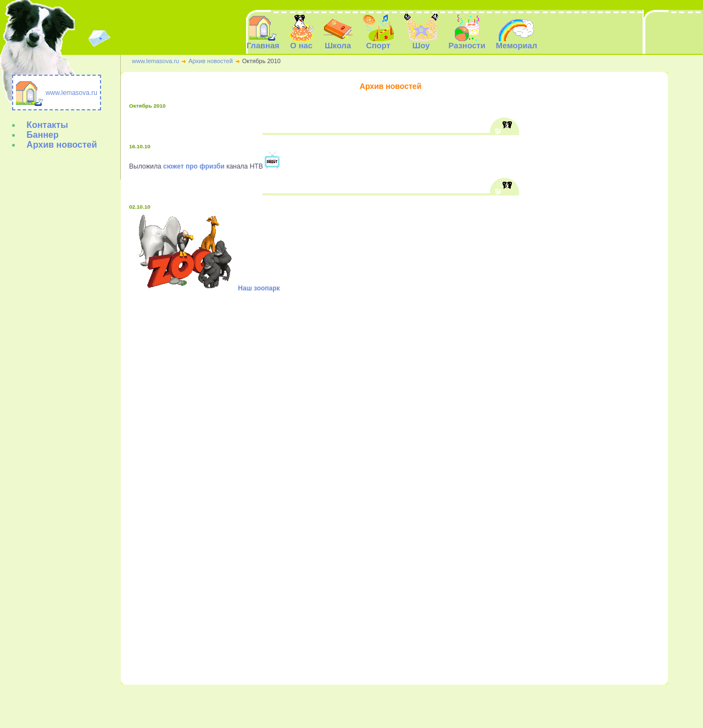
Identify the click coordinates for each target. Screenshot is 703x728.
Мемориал (428, 704)
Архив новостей (211, 61)
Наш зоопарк (259, 288)
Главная (263, 42)
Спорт (345, 704)
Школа (321, 704)
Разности (393, 704)
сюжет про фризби (194, 166)
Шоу (367, 704)
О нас (297, 704)
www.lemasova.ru (155, 61)
